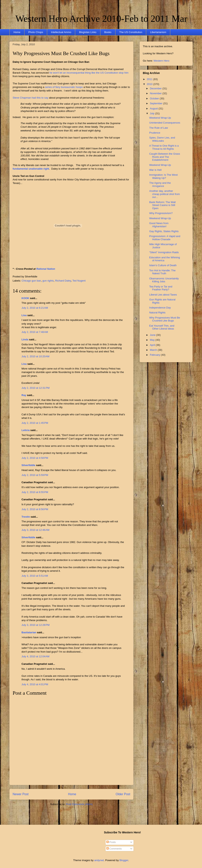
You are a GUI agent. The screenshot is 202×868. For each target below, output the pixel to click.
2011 (150, 79)
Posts (111, 842)
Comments (114, 849)
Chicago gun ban (31, 281)
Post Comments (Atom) (79, 804)
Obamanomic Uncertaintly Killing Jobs (164, 280)
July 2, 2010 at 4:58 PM (35, 458)
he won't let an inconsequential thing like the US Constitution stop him (89, 73)
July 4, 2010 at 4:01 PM (35, 684)
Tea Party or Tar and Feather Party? (161, 288)
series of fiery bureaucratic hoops (64, 87)
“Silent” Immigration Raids (164, 252)
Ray (24, 395)
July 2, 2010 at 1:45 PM (35, 423)
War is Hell (155, 170)
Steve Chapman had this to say (30, 98)
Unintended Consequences (165, 123)
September (157, 103)
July (153, 113)
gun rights (48, 281)
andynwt (99, 860)
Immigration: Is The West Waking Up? (163, 176)
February (155, 355)
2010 (150, 84)
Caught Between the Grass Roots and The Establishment (165, 157)
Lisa (24, 315)
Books (108, 32)
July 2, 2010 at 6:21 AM (35, 308)
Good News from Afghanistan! (159, 225)
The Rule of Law (159, 128)
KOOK (25, 298)
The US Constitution (131, 32)
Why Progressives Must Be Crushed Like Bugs (61, 53)
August (154, 108)
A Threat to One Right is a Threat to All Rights (164, 147)
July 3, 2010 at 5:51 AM (35, 576)
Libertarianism (158, 32)
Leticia (26, 430)
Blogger (124, 860)
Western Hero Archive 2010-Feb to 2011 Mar (101, 19)
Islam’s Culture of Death (163, 265)
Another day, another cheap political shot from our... (164, 194)
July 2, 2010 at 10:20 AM (35, 356)
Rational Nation (46, 269)
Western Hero (161, 61)
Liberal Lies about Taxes (163, 295)
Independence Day (160, 308)
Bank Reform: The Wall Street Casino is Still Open (162, 205)
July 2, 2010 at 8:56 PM (35, 509)
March (154, 350)
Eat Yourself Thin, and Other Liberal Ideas (162, 327)
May (153, 340)
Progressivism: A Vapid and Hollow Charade (165, 238)
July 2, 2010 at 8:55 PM (35, 492)
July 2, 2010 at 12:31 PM (36, 388)
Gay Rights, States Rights (164, 231)
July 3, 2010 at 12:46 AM (35, 530)
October (155, 98)
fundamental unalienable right (31, 169)
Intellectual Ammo (61, 32)
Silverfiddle (28, 465)
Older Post (123, 794)
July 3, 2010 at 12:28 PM (36, 625)
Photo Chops (36, 32)
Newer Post (21, 794)
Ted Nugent (79, 281)
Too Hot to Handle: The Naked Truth (162, 272)
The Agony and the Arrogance (160, 184)
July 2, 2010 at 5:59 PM (35, 475)
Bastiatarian (29, 632)
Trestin (26, 517)
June (153, 335)
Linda (25, 339)
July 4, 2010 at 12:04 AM (35, 656)
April (153, 345)
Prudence (155, 133)
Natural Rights (157, 313)
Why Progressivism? (161, 213)
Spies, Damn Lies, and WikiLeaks (162, 139)
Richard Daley (63, 281)
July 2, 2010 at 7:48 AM (35, 332)
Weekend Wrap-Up (160, 118)
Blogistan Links (88, 32)
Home (17, 32)
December (156, 88)
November (156, 93)
